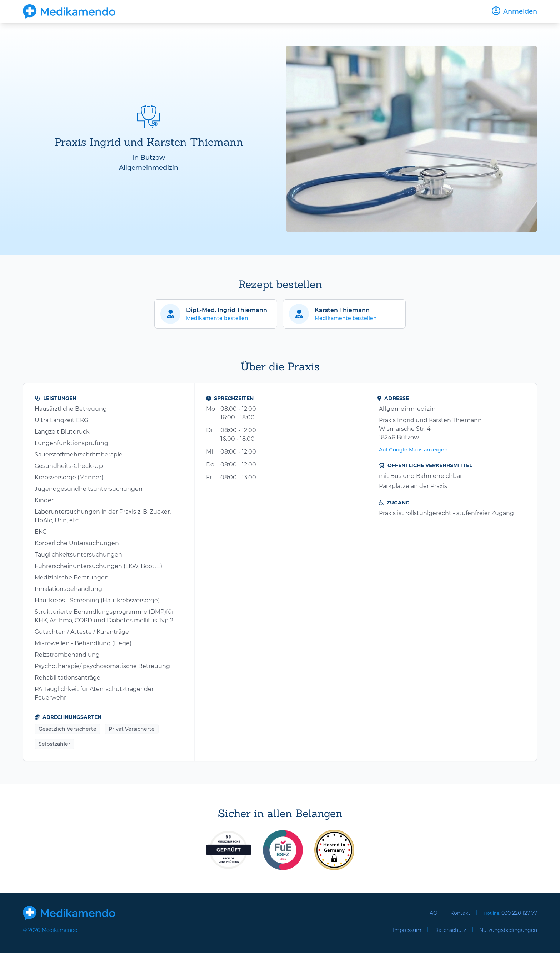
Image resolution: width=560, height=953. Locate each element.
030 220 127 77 (519, 913)
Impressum (407, 930)
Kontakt (460, 913)
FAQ (432, 913)
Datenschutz (450, 930)
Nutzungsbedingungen (508, 930)
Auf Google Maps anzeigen (413, 450)
